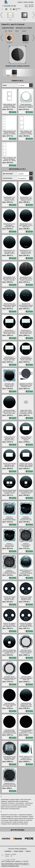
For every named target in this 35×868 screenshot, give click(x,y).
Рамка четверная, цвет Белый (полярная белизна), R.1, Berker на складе (9, 160)
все (6, 31)
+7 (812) (9, 6)
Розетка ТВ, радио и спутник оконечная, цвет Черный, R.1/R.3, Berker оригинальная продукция (9, 626)
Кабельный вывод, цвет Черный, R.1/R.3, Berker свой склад (9, 412)
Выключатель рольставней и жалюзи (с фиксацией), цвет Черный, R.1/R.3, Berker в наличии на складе (26, 307)
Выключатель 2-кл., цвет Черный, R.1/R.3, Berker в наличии (9, 279)
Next (34, 15)
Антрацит (14, 76)
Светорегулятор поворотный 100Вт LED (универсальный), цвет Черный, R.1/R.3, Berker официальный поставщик (9, 734)
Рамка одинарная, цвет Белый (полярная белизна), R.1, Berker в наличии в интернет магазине (26, 107)
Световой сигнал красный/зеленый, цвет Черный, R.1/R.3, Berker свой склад (9, 679)
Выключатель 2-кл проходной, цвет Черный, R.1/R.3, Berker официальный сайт (9, 253)
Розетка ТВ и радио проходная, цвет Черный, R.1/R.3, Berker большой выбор (26, 599)
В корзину (13, 112)
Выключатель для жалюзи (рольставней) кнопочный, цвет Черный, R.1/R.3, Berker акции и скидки (9, 307)
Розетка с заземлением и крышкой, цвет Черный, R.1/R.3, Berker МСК (9, 546)
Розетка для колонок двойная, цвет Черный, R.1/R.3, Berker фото (26, 465)
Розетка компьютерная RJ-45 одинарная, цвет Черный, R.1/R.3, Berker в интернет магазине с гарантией (26, 493)
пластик (10, 31)
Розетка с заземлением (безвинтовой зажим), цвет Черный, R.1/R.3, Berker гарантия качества (9, 520)
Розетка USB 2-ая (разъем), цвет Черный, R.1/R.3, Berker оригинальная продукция (9, 440)
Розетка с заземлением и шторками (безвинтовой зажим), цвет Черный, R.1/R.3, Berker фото (26, 547)
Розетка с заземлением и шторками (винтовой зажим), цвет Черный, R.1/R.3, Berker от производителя (9, 574)
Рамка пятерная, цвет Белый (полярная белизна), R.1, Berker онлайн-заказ (9, 133)
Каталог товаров (19, 851)
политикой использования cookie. (10, 866)
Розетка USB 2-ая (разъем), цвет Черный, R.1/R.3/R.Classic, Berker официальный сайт (26, 441)
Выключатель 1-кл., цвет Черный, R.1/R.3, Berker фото (26, 225)
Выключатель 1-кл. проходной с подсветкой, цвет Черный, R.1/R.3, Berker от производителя (9, 227)
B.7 (25, 20)
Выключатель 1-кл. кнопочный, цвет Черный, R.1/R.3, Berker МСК (9, 199)
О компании (8, 851)
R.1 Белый (9, 43)
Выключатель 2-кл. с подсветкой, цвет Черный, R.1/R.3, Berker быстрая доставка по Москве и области (26, 254)
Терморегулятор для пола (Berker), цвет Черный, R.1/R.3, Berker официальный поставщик (9, 760)
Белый (8, 76)
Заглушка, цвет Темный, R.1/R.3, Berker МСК (9, 385)
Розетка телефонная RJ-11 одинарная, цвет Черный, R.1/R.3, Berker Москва (9, 652)
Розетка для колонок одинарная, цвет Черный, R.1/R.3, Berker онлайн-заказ (9, 466)
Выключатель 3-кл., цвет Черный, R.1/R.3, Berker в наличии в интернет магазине (26, 279)
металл (24, 31)
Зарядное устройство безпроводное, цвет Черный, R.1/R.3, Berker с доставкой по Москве (26, 387)
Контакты (20, 2)
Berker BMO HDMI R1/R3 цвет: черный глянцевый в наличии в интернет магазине (26, 412)
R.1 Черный (26, 43)
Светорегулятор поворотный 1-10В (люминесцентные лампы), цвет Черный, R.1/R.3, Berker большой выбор (26, 707)
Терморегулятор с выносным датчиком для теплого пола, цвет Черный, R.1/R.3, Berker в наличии (9, 786)
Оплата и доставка (28, 2)
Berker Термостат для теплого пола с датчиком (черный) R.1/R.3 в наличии (26, 759)
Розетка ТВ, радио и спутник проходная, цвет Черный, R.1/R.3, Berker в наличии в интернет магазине (26, 626)
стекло (17, 31)
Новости (28, 851)
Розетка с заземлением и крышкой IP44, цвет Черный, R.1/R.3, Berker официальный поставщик (26, 520)
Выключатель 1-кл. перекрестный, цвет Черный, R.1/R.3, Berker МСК (26, 199)
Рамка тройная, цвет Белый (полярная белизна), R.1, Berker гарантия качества (26, 133)
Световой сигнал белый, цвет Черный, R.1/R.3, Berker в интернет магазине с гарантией (26, 653)
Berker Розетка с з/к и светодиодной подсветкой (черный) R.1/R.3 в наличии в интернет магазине (26, 573)
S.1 (11, 20)
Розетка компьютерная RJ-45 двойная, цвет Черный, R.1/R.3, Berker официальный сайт (9, 493)
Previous (1, 15)
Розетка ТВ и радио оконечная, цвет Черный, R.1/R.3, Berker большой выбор (9, 599)
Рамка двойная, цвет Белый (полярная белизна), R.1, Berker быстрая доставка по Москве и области (9, 107)
